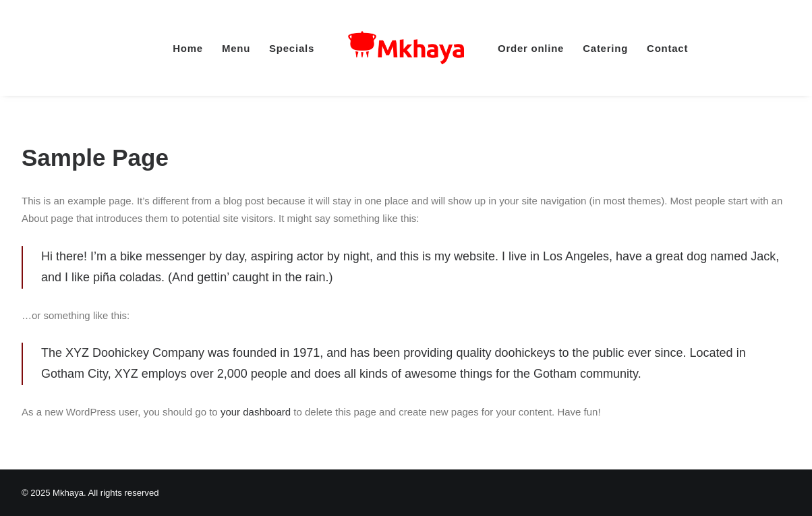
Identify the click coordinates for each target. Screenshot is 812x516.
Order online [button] (531, 48)
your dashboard (256, 412)
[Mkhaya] (406, 48)
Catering (605, 48)
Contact (667, 48)
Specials (292, 48)
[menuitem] (188, 48)
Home (188, 48)
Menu (236, 48)
